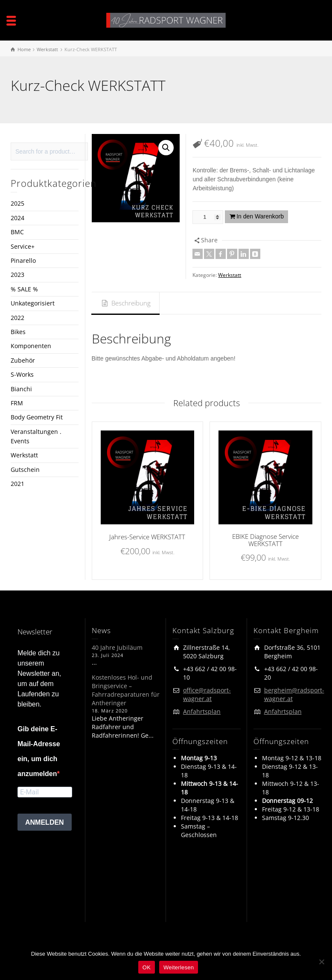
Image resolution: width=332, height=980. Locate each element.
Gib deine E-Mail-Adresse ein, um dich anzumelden (39, 752)
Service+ (23, 246)
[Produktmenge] (208, 217)
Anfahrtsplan (202, 711)
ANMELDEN (45, 822)
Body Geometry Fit (37, 417)
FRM (17, 403)
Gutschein (25, 470)
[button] (166, 148)
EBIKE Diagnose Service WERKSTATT (265, 540)
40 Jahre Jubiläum (117, 647)
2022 (17, 318)
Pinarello (23, 260)
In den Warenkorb (260, 216)
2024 (17, 218)
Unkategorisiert (33, 303)
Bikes (18, 332)
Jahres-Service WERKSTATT (147, 537)
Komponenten (31, 346)
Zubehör (23, 360)
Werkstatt (230, 275)
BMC (17, 232)
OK (147, 967)
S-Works (22, 374)
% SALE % (24, 289)
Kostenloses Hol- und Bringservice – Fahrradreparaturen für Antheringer (126, 690)
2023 (17, 275)
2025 (17, 203)
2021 (17, 484)
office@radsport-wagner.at (207, 694)
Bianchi (21, 389)
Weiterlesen (179, 967)
